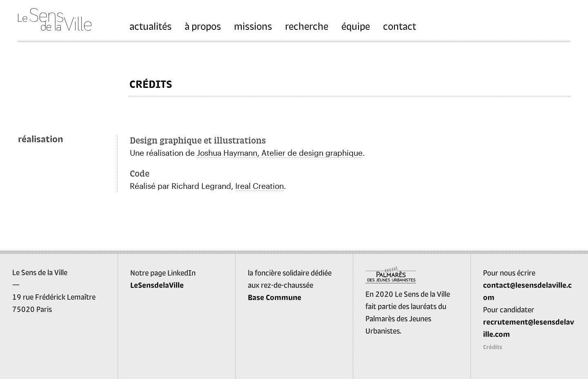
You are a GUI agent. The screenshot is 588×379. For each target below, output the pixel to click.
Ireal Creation (259, 186)
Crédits (493, 347)
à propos (203, 26)
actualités (150, 26)
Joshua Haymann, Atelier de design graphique (280, 153)
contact (400, 26)
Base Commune (275, 297)
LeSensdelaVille (157, 285)
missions (253, 26)
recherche (307, 26)
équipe (356, 26)
